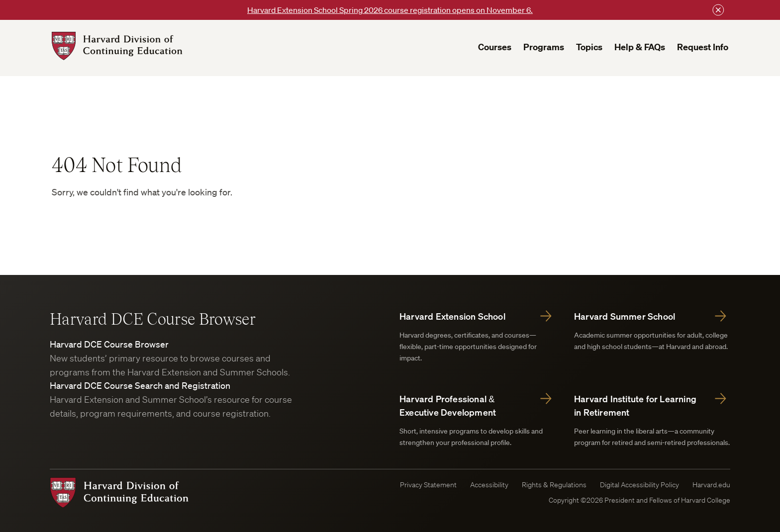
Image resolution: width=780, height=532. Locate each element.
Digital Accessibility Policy (639, 485)
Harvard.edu (711, 485)
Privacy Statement (428, 485)
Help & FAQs (640, 47)
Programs (544, 47)
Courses (495, 47)
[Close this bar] (718, 10)
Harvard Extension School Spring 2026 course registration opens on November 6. (390, 10)
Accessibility (489, 485)
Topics (589, 47)
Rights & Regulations (554, 485)
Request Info (703, 47)
